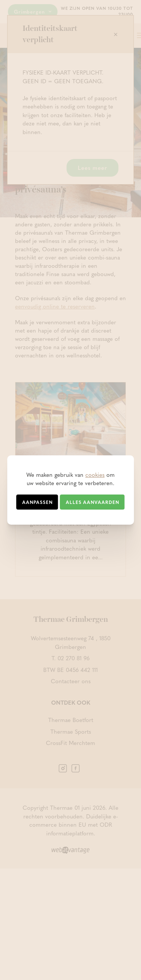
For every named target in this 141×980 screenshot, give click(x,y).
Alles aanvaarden (92, 502)
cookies (95, 475)
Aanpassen (37, 502)
